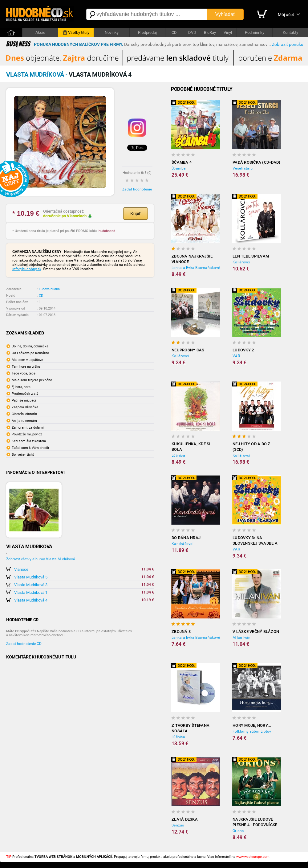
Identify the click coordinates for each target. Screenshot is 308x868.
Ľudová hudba (49, 289)
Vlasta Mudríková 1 (31, 592)
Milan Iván (242, 638)
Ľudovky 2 (243, 350)
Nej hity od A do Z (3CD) (251, 447)
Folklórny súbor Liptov (252, 731)
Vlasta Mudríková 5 (31, 577)
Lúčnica (178, 455)
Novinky (112, 32)
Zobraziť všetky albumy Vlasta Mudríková (41, 559)
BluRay (210, 32)
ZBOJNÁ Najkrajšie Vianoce (192, 259)
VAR (236, 356)
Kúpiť (135, 214)
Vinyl (228, 32)
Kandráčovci (182, 544)
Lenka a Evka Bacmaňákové (196, 268)
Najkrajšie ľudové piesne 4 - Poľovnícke (255, 822)
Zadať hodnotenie (137, 189)
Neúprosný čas (188, 350)
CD (174, 32)
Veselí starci (243, 168)
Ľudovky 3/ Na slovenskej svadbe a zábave (255, 541)
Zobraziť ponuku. (288, 44)
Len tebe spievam (251, 256)
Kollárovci (241, 262)
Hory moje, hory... (252, 725)
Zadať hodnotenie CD (24, 644)
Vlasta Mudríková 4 (31, 600)
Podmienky (255, 32)
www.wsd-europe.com (253, 857)
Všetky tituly (76, 33)
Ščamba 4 (182, 162)
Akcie (40, 32)
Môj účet (286, 14)
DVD (192, 32)
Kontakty (290, 32)
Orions (238, 831)
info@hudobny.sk (27, 269)
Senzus (178, 825)
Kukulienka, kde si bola (191, 447)
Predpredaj (147, 32)
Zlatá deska (185, 819)
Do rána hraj (186, 538)
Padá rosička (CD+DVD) (256, 162)
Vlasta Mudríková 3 (31, 585)
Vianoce (21, 569)
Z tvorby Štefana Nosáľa (190, 728)
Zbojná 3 (181, 632)
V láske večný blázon (256, 632)
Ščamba (179, 168)
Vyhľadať (225, 14)
